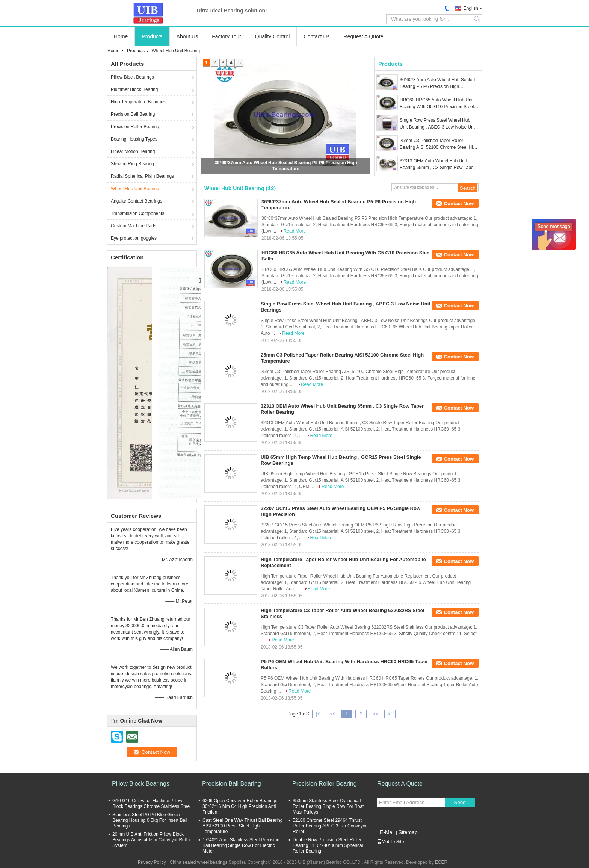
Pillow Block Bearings (132, 77)
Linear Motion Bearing (133, 151)
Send (460, 802)
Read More (295, 231)
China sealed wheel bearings (198, 862)
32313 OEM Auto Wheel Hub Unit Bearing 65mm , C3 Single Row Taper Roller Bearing (437, 165)
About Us (187, 36)
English (471, 8)
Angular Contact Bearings (137, 201)
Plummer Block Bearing (134, 89)
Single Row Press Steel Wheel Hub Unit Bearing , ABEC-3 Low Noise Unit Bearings (438, 124)
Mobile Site (390, 842)
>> (376, 714)
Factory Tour (227, 36)
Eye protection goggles (134, 238)
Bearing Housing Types (134, 139)
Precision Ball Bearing (133, 114)
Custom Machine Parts (134, 226)
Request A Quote (364, 36)
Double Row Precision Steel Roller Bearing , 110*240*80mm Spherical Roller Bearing (328, 845)
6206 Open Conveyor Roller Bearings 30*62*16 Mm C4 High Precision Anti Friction (240, 806)
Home (121, 36)
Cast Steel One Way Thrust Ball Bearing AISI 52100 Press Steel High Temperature (242, 826)
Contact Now (459, 203)
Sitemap (408, 832)
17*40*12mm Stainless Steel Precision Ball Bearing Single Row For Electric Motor (241, 845)
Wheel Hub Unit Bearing (135, 189)
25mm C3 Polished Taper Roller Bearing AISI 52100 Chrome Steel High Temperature (439, 144)
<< (332, 714)
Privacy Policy (152, 862)
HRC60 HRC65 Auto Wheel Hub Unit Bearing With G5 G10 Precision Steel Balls (437, 104)
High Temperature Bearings (138, 102)
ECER (441, 862)
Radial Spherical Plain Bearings (142, 176)
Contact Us (316, 36)
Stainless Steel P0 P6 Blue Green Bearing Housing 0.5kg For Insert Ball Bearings (150, 820)
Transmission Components (137, 213)
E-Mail (387, 832)
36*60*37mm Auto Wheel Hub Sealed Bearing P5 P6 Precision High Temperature (437, 83)
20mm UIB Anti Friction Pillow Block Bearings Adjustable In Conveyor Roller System (152, 840)
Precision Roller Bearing (135, 127)
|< (318, 714)
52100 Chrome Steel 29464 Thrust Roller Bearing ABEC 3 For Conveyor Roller (330, 826)
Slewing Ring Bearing (132, 164)
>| (390, 714)
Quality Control (273, 36)
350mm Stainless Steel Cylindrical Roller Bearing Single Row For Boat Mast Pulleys (328, 806)
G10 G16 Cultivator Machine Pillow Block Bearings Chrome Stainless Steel (152, 804)
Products (152, 36)
